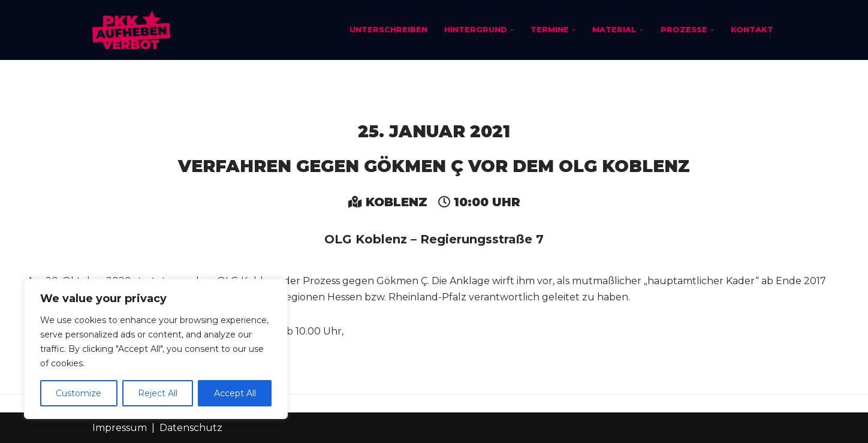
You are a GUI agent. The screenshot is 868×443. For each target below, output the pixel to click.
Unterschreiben (388, 30)
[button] (511, 30)
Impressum (120, 428)
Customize (79, 393)
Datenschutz (191, 428)
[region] (156, 349)
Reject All (158, 393)
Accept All (235, 393)
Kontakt (752, 30)
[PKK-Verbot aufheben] (131, 30)
